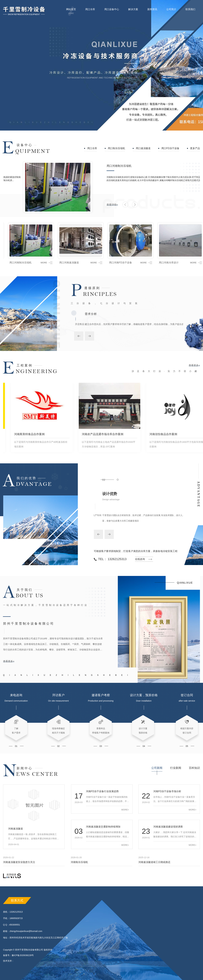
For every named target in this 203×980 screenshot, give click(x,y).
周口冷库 (90, 11)
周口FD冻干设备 (170, 148)
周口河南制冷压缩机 (99, 166)
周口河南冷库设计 (164, 263)
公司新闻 (157, 768)
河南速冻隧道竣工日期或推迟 (154, 862)
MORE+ (125, 810)
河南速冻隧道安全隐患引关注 (19, 862)
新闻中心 (25, 768)
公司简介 (171, 11)
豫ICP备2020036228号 (23, 955)
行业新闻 (176, 768)
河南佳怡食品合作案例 (157, 434)
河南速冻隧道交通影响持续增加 (103, 827)
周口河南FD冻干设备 (116, 263)
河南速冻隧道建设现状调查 (168, 827)
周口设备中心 (112, 11)
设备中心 (25, 145)
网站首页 (71, 11)
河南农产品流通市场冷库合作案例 (96, 434)
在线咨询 (140, 559)
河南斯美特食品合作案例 (23, 434)
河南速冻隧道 (16, 829)
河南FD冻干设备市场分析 (167, 791)
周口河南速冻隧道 (64, 263)
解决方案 (133, 9)
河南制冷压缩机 (79, 862)
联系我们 (190, 11)
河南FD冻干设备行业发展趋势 (102, 791)
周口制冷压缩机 (116, 148)
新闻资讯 (152, 11)
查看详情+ (93, 205)
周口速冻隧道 (143, 148)
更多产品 (195, 148)
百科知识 (194, 768)
